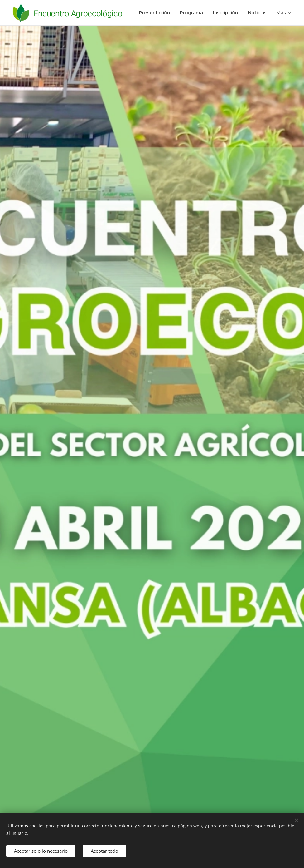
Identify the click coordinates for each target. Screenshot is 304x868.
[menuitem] (185, 13)
